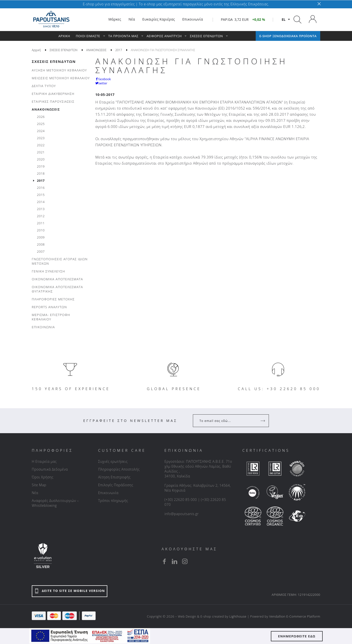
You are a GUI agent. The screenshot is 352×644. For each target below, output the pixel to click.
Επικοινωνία (108, 493)
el (284, 19)
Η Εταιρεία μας (44, 461)
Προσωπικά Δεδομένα (50, 469)
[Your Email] (227, 421)
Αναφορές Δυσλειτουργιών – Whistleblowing (55, 503)
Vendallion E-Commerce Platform (295, 616)
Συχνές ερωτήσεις (113, 461)
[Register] (263, 421)
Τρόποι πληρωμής (113, 501)
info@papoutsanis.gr (182, 514)
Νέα (35, 493)
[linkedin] (175, 561)
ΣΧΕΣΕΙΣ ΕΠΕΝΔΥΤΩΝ (54, 61)
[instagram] (185, 561)
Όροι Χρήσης (43, 477)
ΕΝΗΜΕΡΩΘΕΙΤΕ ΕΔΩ (297, 636)
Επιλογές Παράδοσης (116, 485)
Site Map (39, 485)
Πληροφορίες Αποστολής (119, 469)
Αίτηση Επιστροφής (114, 477)
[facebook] (164, 561)
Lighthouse (238, 616)
